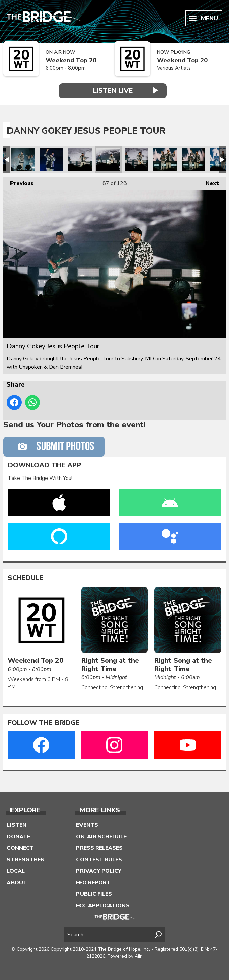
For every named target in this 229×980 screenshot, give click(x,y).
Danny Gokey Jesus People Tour (23, 160)
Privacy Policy (99, 871)
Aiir (138, 956)
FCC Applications (103, 906)
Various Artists (174, 68)
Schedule (26, 578)
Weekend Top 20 (71, 60)
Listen (17, 825)
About (17, 883)
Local (16, 871)
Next (209, 182)
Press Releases (99, 848)
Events (87, 825)
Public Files (94, 894)
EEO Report (93, 883)
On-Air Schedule (101, 837)
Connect (20, 848)
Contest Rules (99, 860)
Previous (18, 182)
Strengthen (26, 860)
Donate (18, 837)
